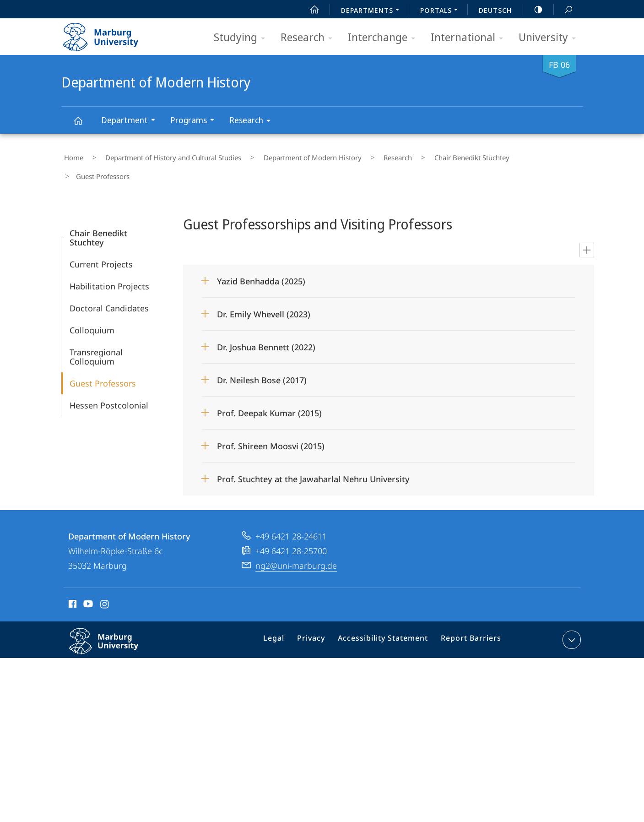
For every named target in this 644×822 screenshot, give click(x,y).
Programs (195, 121)
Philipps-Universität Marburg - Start (111, 34)
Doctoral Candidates (109, 284)
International (470, 38)
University (550, 38)
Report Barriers (468, 617)
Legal (286, 617)
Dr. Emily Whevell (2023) (264, 290)
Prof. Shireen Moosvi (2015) (271, 422)
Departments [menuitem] (373, 11)
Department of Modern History (83, 125)
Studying (242, 38)
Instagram (105, 581)
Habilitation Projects (109, 262)
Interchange (384, 38)
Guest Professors (103, 359)
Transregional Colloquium (96, 332)
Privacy (320, 617)
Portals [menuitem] (441, 11)
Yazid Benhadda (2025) (261, 257)
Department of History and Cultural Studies (160, 155)
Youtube (87, 581)
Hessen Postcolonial (109, 381)
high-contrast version (533, 10)
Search (563, 10)
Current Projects (101, 240)
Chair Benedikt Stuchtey (428, 155)
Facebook (72, 581)
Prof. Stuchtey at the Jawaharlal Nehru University (313, 455)
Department (131, 121)
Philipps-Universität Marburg (114, 624)
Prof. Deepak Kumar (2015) (269, 389)
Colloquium (92, 306)
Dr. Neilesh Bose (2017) (262, 356)
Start (309, 10)
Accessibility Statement (386, 617)
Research (309, 38)
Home (71, 155)
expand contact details (571, 615)
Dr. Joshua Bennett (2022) (266, 323)
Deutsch (495, 10)
